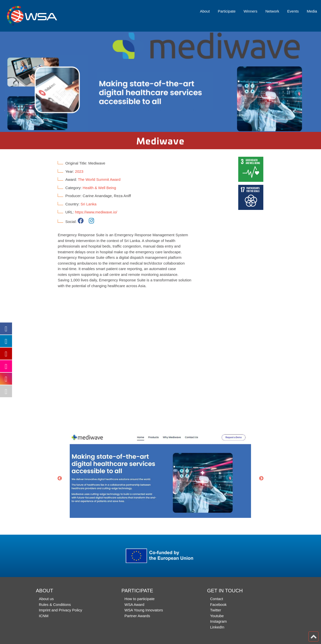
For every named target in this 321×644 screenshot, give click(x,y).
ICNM (44, 616)
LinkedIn (217, 627)
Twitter (216, 610)
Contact (217, 599)
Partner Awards (137, 616)
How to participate (139, 599)
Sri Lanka (88, 204)
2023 (79, 171)
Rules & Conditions (55, 605)
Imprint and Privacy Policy (61, 610)
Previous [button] (60, 478)
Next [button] (261, 478)
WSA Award (134, 605)
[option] (160, 82)
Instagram (219, 621)
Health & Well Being (99, 188)
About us (46, 599)
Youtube (217, 616)
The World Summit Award (99, 179)
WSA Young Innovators (144, 610)
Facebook (218, 605)
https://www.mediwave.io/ (96, 212)
